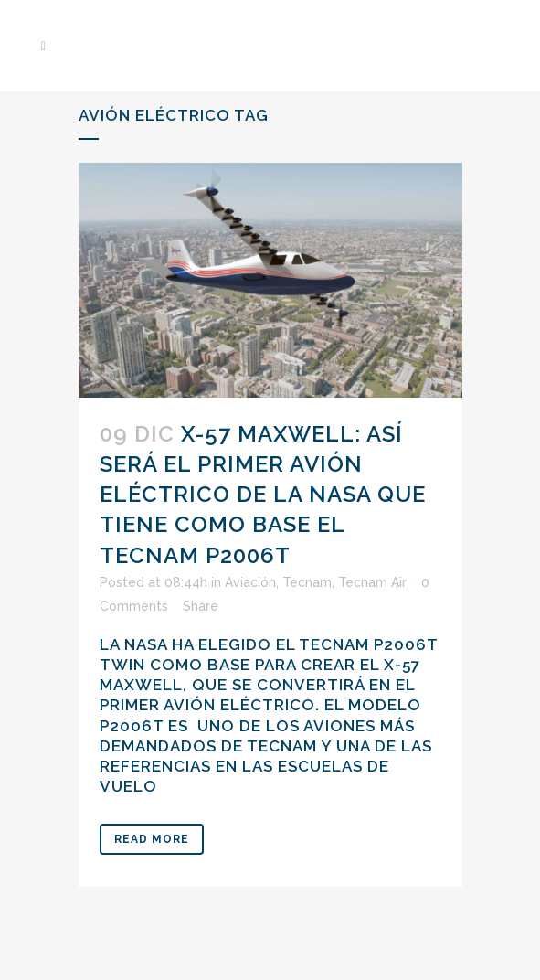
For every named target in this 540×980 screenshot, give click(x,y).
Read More (152, 839)
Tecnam (307, 582)
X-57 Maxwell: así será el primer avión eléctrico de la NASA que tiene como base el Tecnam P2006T (263, 495)
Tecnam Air (372, 582)
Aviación (250, 582)
